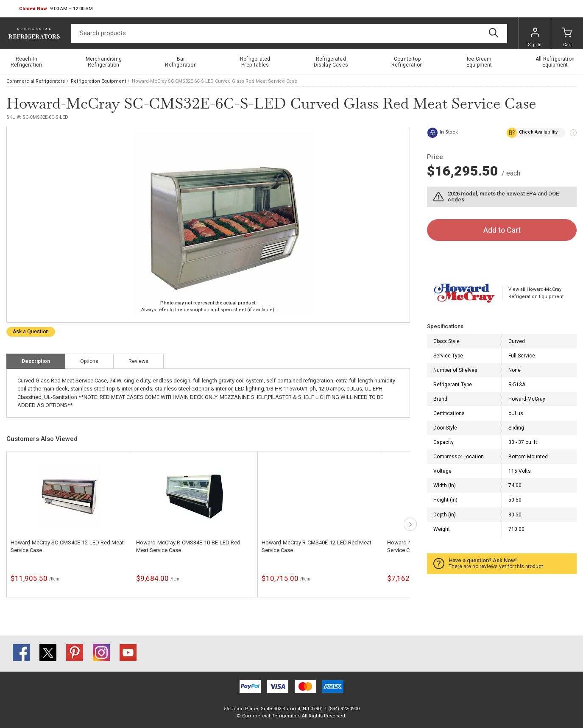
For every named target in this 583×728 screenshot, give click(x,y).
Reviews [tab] (138, 361)
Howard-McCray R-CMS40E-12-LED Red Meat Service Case (317, 546)
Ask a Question (31, 332)
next (410, 524)
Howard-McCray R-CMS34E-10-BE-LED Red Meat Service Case (188, 546)
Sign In (535, 37)
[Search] (289, 33)
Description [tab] (36, 361)
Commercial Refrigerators (36, 81)
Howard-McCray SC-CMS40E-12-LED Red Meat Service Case (67, 546)
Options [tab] (89, 361)
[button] (56, 9)
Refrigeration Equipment (98, 81)
